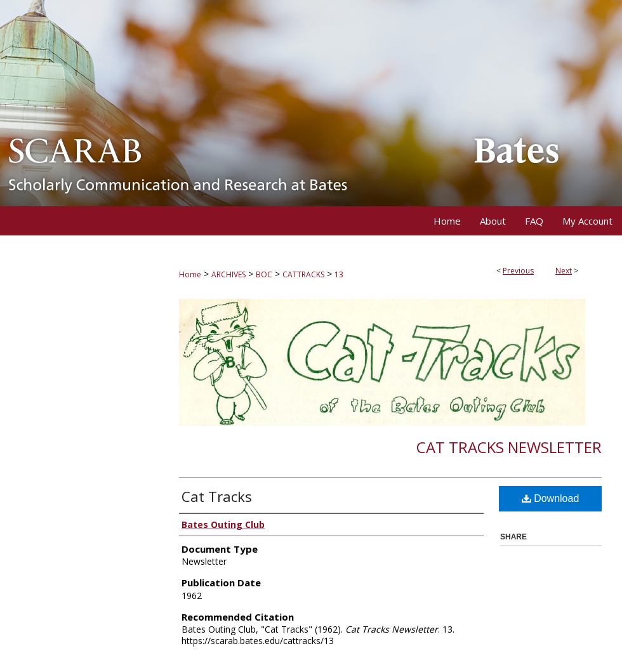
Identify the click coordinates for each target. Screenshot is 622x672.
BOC (264, 274)
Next (564, 271)
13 (339, 274)
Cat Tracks (217, 496)
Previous (518, 271)
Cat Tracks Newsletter (509, 447)
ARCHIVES (228, 274)
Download (551, 498)
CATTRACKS (303, 274)
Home (190, 274)
